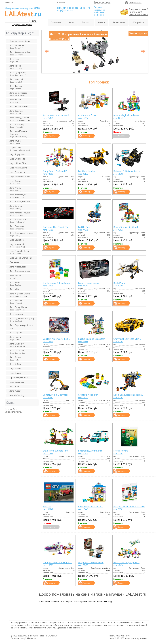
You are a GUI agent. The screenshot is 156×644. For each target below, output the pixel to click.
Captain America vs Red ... (57, 339)
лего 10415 (48, 286)
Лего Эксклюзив (17, 47)
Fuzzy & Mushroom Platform (129, 506)
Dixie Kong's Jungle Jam (55, 451)
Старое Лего (20, 149)
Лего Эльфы (15, 142)
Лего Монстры (16, 314)
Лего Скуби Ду (17, 345)
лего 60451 (83, 453)
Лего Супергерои (18, 74)
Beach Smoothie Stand (126, 227)
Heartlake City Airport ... (126, 562)
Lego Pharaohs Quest (19, 252)
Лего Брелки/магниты (20, 201)
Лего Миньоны (16, 302)
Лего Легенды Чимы (20, 119)
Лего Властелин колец (20, 271)
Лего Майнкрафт (17, 126)
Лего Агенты (15, 189)
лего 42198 (118, 286)
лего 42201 (118, 398)
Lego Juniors (15, 369)
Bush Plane (119, 283)
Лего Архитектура (18, 196)
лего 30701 (118, 453)
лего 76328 (48, 230)
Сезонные (14, 262)
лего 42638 (83, 342)
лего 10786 (48, 565)
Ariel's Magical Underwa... (127, 115)
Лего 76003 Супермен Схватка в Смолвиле (79, 34)
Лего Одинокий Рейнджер (22, 320)
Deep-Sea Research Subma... (128, 395)
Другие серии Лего (19, 377)
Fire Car (47, 506)
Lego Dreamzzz (17, 382)
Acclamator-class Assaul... (57, 115)
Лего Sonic (15, 386)
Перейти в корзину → (139, 15)
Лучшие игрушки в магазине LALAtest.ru (40, 636)
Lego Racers (15, 182)
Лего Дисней (16, 207)
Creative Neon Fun (88, 395)
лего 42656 (118, 565)
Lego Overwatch (17, 172)
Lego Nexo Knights (18, 168)
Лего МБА (14, 289)
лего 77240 (83, 286)
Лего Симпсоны (17, 227)
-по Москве (99, 12)
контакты (61, 2)
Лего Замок (15, 284)
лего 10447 (83, 118)
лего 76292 (48, 342)
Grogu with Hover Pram (91, 562)
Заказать (121, 136)
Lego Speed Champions (21, 258)
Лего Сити (14, 60)
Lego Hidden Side (18, 163)
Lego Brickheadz (17, 159)
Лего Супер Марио (19, 308)
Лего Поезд (15, 338)
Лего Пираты (16, 332)
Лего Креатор (16, 112)
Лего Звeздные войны (20, 53)
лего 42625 (118, 230)
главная (9, 2)
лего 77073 (83, 230)
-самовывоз (99, 10)
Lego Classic (15, 373)
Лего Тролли (16, 358)
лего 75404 (48, 118)
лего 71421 (48, 453)
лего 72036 (48, 174)
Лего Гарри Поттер (18, 94)
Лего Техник (16, 67)
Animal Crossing (17, 395)
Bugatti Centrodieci (89, 283)
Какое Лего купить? (13, 412)
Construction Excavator (56, 395)
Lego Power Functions (20, 177)
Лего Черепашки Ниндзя (21, 234)
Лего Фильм (15, 101)
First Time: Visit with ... (91, 506)
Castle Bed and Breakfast (92, 339)
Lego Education (17, 240)
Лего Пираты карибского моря (21, 327)
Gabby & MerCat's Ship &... (57, 562)
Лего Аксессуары (18, 267)
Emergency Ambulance (90, 451)
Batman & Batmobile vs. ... (128, 171)
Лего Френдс (16, 87)
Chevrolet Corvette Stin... (127, 339)
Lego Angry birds (17, 154)
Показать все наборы (20, 41)
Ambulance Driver (88, 115)
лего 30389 (118, 509)
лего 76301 (118, 174)
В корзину (51, 136)
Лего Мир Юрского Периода (19, 134)
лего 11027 (83, 398)
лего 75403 (83, 565)
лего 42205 (118, 342)
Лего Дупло (15, 277)
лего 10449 (83, 509)
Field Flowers (121, 451)
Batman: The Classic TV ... (57, 227)
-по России (99, 15)
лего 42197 (83, 174)
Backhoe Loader (87, 171)
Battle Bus (84, 227)
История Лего (11, 409)
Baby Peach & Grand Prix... (57, 171)
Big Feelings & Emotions (56, 283)
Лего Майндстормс (19, 221)
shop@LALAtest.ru (65, 10)
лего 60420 (48, 398)
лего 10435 (118, 118)
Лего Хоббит (16, 364)
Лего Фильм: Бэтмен (19, 106)
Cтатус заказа (135, 3)
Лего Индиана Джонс (20, 295)
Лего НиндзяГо (17, 80)
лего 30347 (48, 509)
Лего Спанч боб (18, 352)
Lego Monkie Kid (17, 245)
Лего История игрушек (20, 214)
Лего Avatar (15, 391)
